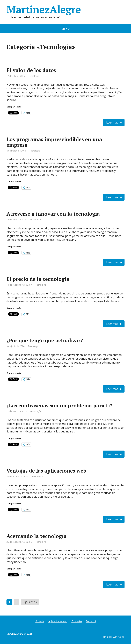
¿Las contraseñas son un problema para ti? (59, 406)
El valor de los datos (31, 70)
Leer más (112, 122)
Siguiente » (30, 602)
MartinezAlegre (43, 9)
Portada (40, 621)
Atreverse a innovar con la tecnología (53, 214)
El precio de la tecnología (38, 279)
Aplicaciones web (58, 621)
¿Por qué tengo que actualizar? (45, 340)
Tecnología (34, 76)
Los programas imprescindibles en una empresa (54, 142)
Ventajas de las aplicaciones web (46, 471)
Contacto (77, 621)
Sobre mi (91, 621)
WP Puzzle (119, 637)
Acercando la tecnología (37, 536)
